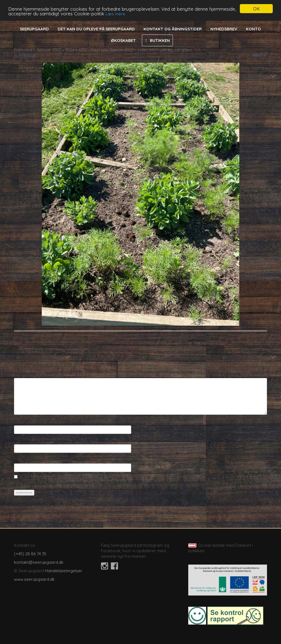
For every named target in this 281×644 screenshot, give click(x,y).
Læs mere (115, 14)
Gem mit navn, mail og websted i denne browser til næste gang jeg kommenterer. (92, 483)
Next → (260, 55)
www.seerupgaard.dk (34, 579)
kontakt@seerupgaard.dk (39, 562)
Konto (253, 29)
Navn (20, 420)
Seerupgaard (34, 29)
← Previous (25, 55)
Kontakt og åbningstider (173, 29)
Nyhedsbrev (224, 29)
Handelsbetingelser (64, 571)
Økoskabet (123, 40)
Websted (23, 458)
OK (256, 9)
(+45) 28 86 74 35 (30, 554)
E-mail (21, 439)
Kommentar (27, 373)
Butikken (160, 40)
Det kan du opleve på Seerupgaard (96, 29)
